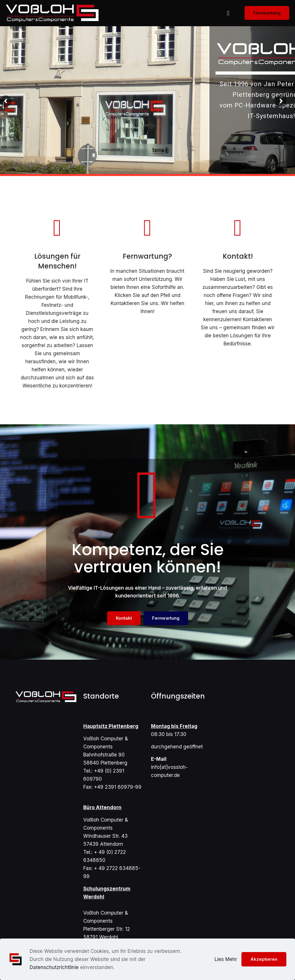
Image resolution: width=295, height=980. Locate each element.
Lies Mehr (226, 959)
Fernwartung (267, 13)
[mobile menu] (228, 13)
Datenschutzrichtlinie (54, 967)
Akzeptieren (264, 959)
